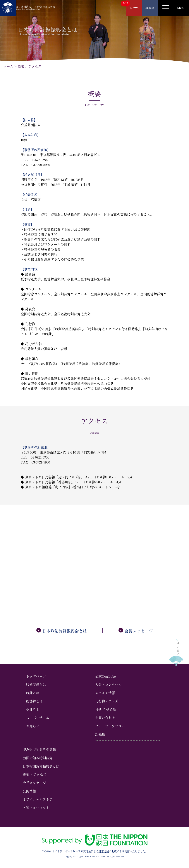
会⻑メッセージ (136, 631)
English (150, 8)
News (134, 8)
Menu (181, 8)
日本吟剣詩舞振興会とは (62, 631)
